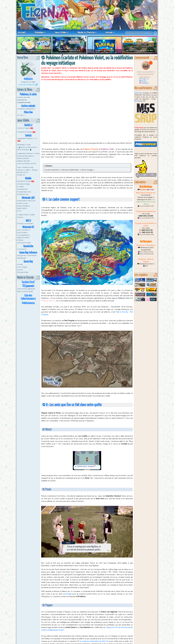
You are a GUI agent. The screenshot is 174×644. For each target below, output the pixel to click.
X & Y (20, 211)
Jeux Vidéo (60, 32)
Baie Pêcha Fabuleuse (146, 193)
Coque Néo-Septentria (146, 211)
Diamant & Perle (24, 243)
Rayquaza (28, 79)
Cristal (20, 264)
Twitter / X (145, 79)
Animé (109, 32)
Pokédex (39, 32)
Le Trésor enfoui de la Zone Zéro (140, 50)
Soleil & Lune (23, 203)
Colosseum (22, 249)
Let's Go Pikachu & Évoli (27, 164)
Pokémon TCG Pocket (105, 50)
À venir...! (22, 115)
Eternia (137, 101)
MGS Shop (138, 93)
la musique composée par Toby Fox (94, 641)
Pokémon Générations (26, 109)
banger (69, 594)
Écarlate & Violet (140, 44)
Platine (21, 240)
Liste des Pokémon (27, 85)
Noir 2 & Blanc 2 (24, 230)
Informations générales (27, 289)
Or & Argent (23, 267)
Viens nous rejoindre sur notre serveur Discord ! (146, 73)
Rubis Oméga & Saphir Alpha (23, 207)
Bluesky (144, 81)
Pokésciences (28, 303)
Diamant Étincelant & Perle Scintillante (26, 157)
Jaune (20, 270)
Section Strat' (28, 282)
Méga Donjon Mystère (26, 215)
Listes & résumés (24, 97)
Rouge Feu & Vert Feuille (27, 255)
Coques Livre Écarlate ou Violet (146, 224)
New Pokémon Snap (26, 167)
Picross (21, 217)
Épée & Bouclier (24, 161)
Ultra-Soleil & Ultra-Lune (27, 201)
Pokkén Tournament (26, 224)
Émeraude (22, 258)
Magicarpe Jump (25, 192)
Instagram (145, 83)
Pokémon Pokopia (25, 132)
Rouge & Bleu (23, 272)
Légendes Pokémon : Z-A (69, 50)
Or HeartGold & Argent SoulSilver (23, 236)
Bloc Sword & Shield (25, 291)
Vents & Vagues (24, 128)
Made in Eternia (86, 32)
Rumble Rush (23, 189)
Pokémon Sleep (34, 50)
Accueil (22, 32)
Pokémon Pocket (25, 181)
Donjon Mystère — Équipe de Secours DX (27, 171)
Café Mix (21, 175)
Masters (21, 187)
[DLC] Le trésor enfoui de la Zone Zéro (27, 149)
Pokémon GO (23, 194)
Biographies (22, 100)
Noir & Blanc (23, 233)
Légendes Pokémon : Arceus (29, 153)
